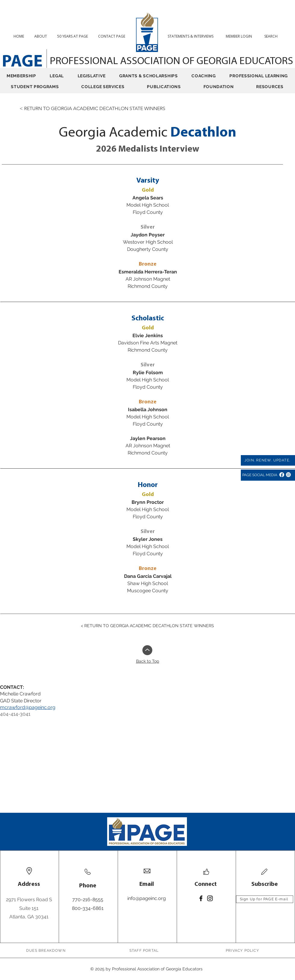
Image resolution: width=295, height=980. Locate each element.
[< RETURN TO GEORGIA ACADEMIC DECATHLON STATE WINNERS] (92, 109)
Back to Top (148, 661)
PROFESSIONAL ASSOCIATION (116, 62)
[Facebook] (282, 475)
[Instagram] (288, 475)
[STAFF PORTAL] (145, 951)
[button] (273, 36)
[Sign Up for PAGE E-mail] (265, 899)
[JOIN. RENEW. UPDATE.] (268, 460)
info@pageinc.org (147, 898)
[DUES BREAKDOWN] (47, 951)
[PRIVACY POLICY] (243, 951)
